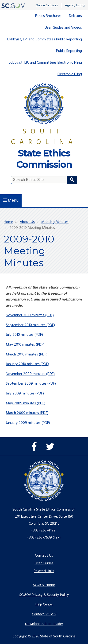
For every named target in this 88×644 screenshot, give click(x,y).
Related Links (44, 571)
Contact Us (44, 556)
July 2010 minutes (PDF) (24, 335)
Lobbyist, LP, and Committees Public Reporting (45, 39)
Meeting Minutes (55, 222)
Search (72, 180)
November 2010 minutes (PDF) (30, 315)
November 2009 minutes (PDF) (30, 374)
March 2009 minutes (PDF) (27, 413)
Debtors (75, 16)
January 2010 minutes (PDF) (27, 364)
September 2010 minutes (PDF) (30, 325)
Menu (11, 201)
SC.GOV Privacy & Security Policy (44, 595)
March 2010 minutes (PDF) (27, 355)
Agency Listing (75, 5)
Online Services (47, 5)
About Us (27, 222)
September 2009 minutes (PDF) (31, 384)
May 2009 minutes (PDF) (26, 403)
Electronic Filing (70, 74)
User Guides (44, 563)
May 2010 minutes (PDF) (25, 345)
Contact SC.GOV (44, 614)
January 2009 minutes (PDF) (28, 423)
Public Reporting (69, 51)
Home (8, 222)
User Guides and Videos (63, 28)
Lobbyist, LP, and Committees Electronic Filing (45, 63)
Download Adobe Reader (44, 624)
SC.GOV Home (44, 585)
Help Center (44, 604)
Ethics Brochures (48, 16)
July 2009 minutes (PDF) (25, 394)
